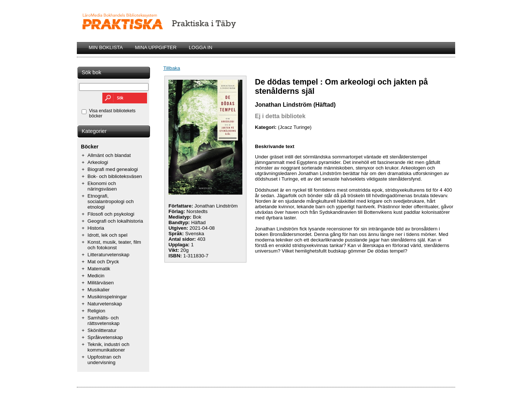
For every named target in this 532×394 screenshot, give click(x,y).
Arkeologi (98, 162)
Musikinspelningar (107, 297)
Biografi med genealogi (113, 169)
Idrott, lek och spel (108, 235)
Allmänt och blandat (109, 155)
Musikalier (99, 290)
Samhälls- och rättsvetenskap (104, 321)
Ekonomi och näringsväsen (102, 186)
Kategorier (94, 131)
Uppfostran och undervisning (104, 360)
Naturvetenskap (105, 304)
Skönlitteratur (102, 330)
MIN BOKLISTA (106, 47)
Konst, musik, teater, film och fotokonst (114, 245)
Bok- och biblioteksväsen (115, 176)
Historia (96, 228)
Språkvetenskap (105, 337)
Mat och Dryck (103, 262)
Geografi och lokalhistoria (115, 221)
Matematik (99, 269)
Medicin (96, 276)
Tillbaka (172, 68)
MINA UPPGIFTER (156, 47)
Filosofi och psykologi (111, 214)
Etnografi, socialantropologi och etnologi (111, 201)
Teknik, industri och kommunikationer (108, 347)
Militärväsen (101, 283)
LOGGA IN (201, 47)
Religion (96, 311)
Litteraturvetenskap (108, 255)
